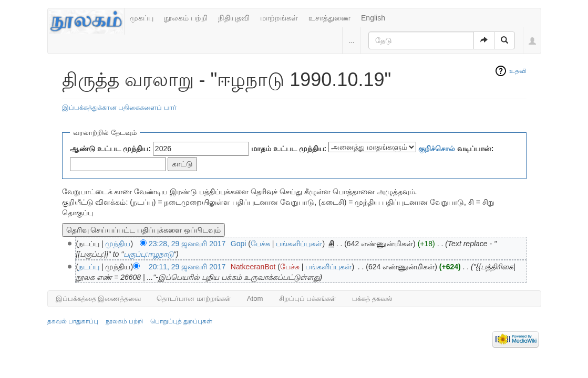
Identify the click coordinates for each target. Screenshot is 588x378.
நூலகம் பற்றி (186, 18)
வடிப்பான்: (456, 149)
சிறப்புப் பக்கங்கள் (308, 298)
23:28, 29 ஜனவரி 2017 (187, 244)
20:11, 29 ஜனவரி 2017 (187, 267)
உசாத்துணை (329, 18)
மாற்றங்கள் (279, 18)
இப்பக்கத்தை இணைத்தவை (99, 298)
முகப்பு (142, 18)
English (373, 18)
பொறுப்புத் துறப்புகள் (181, 321)
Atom (255, 298)
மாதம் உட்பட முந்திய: (289, 149)
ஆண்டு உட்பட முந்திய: (110, 149)
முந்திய (118, 244)
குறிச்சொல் (437, 149)
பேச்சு (260, 244)
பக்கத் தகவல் (372, 298)
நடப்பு (89, 267)
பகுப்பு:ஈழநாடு (148, 254)
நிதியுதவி (234, 18)
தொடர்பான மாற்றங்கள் (194, 298)
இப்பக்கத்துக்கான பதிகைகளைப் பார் (119, 107)
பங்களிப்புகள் (299, 244)
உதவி (518, 71)
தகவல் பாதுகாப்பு (73, 321)
